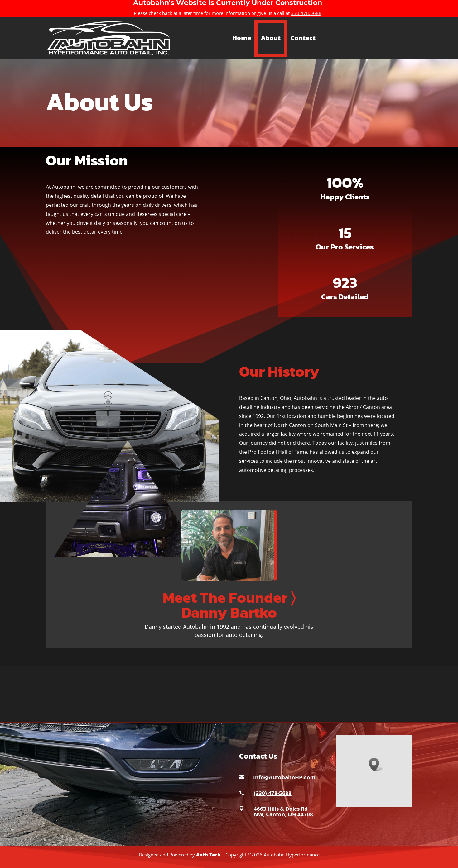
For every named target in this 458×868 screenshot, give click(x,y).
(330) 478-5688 (273, 793)
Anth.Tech (208, 855)
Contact (303, 38)
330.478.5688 (306, 13)
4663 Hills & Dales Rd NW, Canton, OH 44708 (283, 811)
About (271, 38)
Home (242, 38)
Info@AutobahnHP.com (284, 777)
